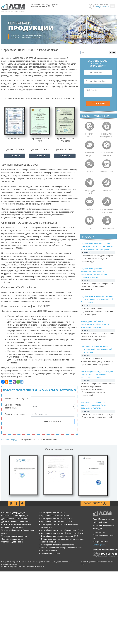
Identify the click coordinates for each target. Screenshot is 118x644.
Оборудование (107, 172)
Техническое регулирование (14, 536)
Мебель (90, 209)
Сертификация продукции (13, 513)
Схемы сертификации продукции (16, 524)
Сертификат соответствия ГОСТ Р (57, 519)
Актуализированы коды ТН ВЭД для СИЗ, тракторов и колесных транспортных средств (97, 374)
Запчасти (107, 190)
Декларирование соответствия (15, 521)
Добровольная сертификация (15, 519)
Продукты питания (89, 135)
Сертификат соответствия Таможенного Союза (62, 530)
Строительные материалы (107, 211)
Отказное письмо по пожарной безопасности (61, 548)
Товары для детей (90, 192)
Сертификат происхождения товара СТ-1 (60, 536)
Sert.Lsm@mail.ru (99, 545)
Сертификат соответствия (53, 513)
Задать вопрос (95, 503)
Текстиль (90, 172)
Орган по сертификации (12, 527)
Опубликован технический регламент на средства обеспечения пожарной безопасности (98, 299)
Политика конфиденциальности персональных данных (23, 567)
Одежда (89, 228)
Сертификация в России (12, 542)
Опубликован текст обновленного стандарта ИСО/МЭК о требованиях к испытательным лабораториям (98, 247)
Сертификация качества (12, 539)
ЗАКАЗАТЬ (15, 156)
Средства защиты (90, 154)
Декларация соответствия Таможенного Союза (62, 533)
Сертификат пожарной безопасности (58, 545)
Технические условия (51, 554)
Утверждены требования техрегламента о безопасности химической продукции (95, 324)
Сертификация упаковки (107, 154)
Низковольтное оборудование (107, 135)
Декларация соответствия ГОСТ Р (57, 521)
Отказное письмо (49, 551)
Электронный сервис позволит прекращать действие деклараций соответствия (96, 349)
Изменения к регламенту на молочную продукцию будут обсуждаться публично (93, 405)
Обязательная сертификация (14, 516)
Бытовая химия (107, 228)
